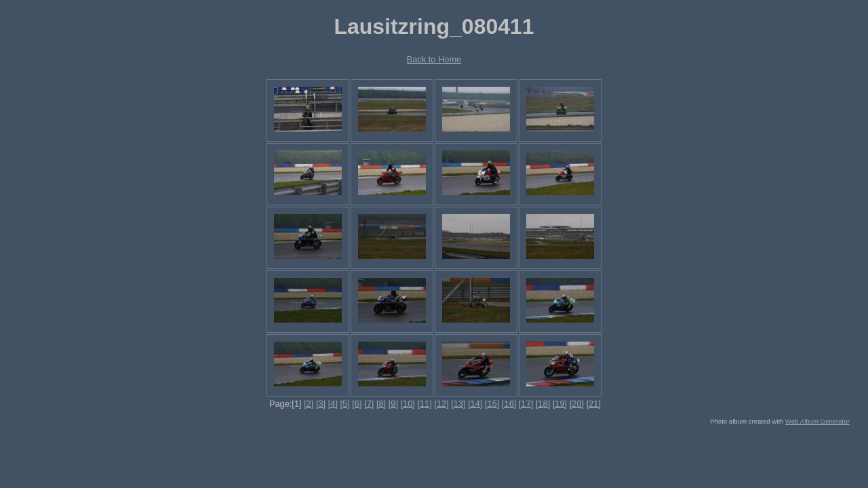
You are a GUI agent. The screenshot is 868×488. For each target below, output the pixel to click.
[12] (441, 404)
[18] (543, 404)
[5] (345, 404)
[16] (509, 404)
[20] (577, 404)
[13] (458, 404)
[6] (357, 404)
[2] (309, 404)
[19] (560, 404)
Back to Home (434, 59)
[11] (424, 404)
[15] (492, 404)
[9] (393, 404)
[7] (369, 404)
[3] (321, 404)
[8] (381, 404)
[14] (475, 404)
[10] (408, 404)
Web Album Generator (817, 421)
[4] (333, 404)
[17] (526, 404)
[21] (594, 404)
